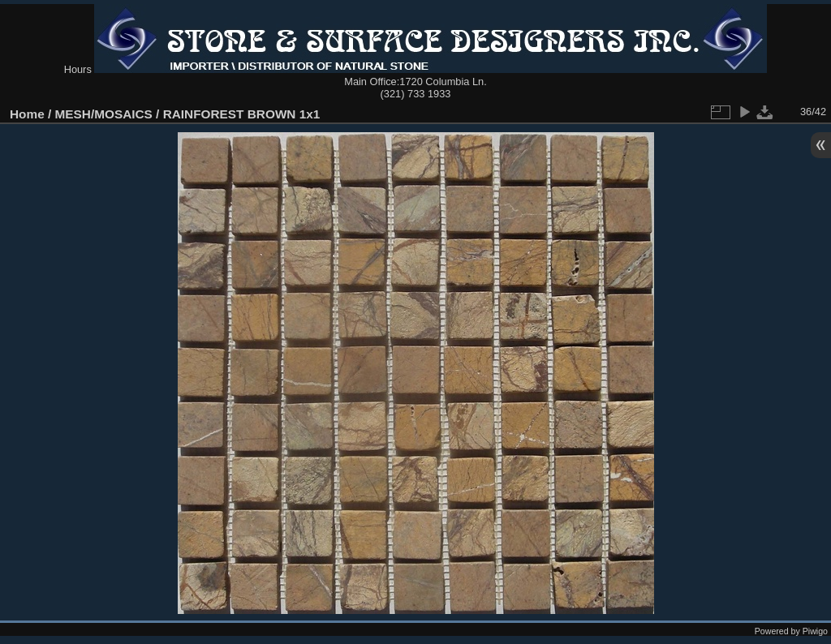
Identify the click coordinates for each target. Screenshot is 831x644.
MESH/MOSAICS (104, 114)
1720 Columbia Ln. (443, 82)
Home (27, 114)
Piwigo (815, 631)
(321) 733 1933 (416, 94)
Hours (78, 69)
